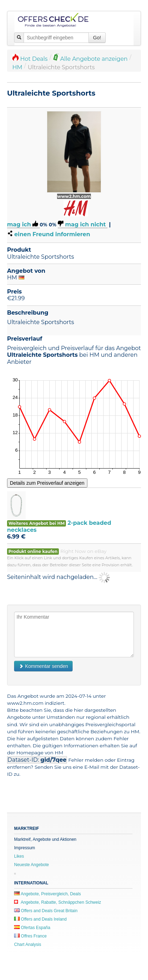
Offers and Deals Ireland (40, 919)
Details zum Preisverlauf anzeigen (47, 483)
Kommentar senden (43, 666)
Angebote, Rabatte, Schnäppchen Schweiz (58, 902)
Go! (97, 38)
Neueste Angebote (32, 865)
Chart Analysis (28, 944)
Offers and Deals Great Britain (46, 911)
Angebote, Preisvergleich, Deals (47, 894)
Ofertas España (32, 928)
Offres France (30, 936)
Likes (19, 856)
